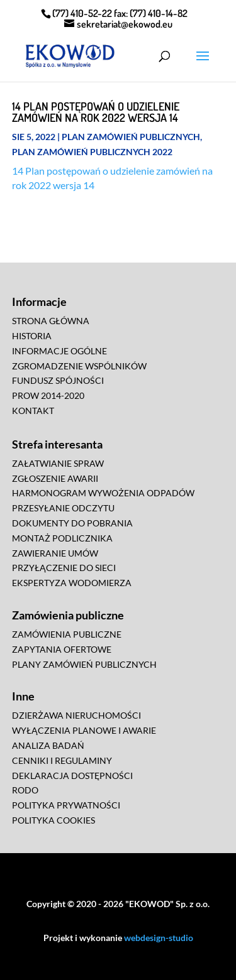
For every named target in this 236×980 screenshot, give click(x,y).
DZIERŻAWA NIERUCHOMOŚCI (76, 715)
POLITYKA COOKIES (53, 820)
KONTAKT (33, 411)
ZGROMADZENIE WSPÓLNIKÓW (79, 366)
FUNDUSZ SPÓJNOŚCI (58, 380)
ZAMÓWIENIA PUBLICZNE (67, 634)
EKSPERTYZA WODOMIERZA (72, 583)
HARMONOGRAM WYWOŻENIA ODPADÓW (103, 493)
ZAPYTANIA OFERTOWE (62, 649)
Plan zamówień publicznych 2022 (92, 152)
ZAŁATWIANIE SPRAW (58, 463)
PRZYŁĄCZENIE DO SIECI (64, 568)
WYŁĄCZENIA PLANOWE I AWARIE (84, 730)
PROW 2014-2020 (48, 395)
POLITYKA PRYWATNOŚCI (66, 805)
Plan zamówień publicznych (131, 137)
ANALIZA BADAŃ (48, 745)
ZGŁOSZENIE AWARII (55, 478)
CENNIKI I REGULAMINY (62, 760)
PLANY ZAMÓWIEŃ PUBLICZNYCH (84, 664)
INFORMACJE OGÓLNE (59, 351)
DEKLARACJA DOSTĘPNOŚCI (72, 776)
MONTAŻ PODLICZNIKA (62, 538)
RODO (25, 790)
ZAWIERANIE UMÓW (55, 553)
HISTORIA (32, 336)
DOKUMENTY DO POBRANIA (72, 523)
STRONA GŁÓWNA (51, 321)
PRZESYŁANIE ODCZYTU (63, 508)
